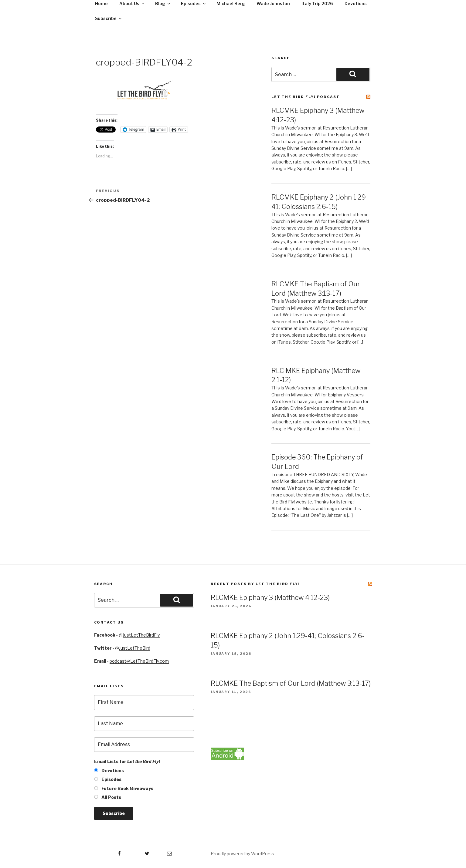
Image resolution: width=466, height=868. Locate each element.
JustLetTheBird (135, 648)
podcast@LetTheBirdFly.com (139, 661)
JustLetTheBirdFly (141, 635)
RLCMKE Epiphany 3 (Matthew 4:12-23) (270, 597)
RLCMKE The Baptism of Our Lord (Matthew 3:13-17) (291, 683)
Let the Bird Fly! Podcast (306, 97)
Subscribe (109, 18)
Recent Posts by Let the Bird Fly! (255, 584)
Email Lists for (127, 761)
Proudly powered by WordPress (242, 854)
